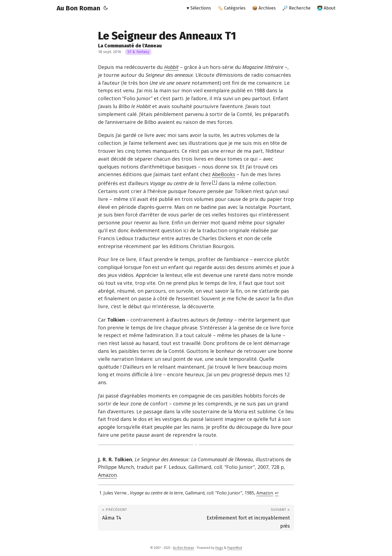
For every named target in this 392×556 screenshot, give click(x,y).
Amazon (107, 475)
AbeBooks (224, 174)
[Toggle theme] (106, 8)
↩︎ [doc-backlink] (277, 493)
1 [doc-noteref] (215, 182)
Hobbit (171, 67)
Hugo (219, 548)
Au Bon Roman (78, 8)
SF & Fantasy (138, 52)
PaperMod (235, 548)
